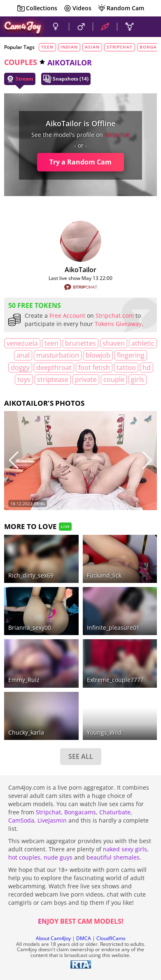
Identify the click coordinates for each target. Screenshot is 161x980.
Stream (20, 79)
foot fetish (94, 367)
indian (69, 47)
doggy (20, 367)
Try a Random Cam (80, 162)
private (86, 379)
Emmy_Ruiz (24, 680)
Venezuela (22, 343)
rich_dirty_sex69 (31, 575)
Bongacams (80, 812)
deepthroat (54, 367)
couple (114, 379)
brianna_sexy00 (30, 628)
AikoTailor (80, 270)
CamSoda (21, 820)
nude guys (58, 857)
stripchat (120, 47)
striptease (53, 379)
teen (47, 47)
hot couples (24, 857)
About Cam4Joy (53, 938)
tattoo (126, 367)
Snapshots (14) (66, 79)
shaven (114, 343)
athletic (143, 343)
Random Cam (121, 8)
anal (23, 355)
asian (92, 47)
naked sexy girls (125, 849)
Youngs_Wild (104, 732)
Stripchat (48, 812)
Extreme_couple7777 (115, 680)
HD (147, 367)
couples (21, 62)
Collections (37, 8)
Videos (77, 8)
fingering (131, 355)
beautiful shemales (113, 857)
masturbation (58, 355)
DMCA (84, 938)
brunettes (80, 343)
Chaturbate (115, 812)
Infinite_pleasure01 (113, 628)
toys (24, 379)
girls (138, 379)
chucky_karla (26, 732)
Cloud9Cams (111, 938)
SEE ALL (81, 756)
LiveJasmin (52, 820)
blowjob (98, 355)
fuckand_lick (104, 575)
